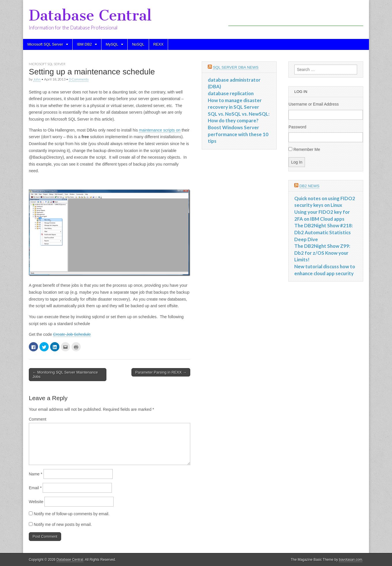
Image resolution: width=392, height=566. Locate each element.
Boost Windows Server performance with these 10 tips (238, 134)
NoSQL (138, 44)
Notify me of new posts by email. (63, 524)
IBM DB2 (84, 44)
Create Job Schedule (72, 334)
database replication (231, 93)
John (37, 79)
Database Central (90, 15)
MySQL (112, 44)
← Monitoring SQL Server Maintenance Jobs (65, 375)
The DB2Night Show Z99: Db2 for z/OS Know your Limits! (322, 253)
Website (36, 502)
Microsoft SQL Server (45, 44)
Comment (38, 419)
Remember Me (307, 149)
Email (35, 488)
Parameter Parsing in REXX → (161, 372)
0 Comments (79, 79)
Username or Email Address (314, 104)
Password (297, 127)
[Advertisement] (296, 17)
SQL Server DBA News (236, 67)
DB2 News (309, 186)
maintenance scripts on (160, 130)
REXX (158, 44)
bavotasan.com (351, 560)
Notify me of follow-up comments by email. (72, 514)
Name (36, 474)
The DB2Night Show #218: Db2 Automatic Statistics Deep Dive (324, 232)
